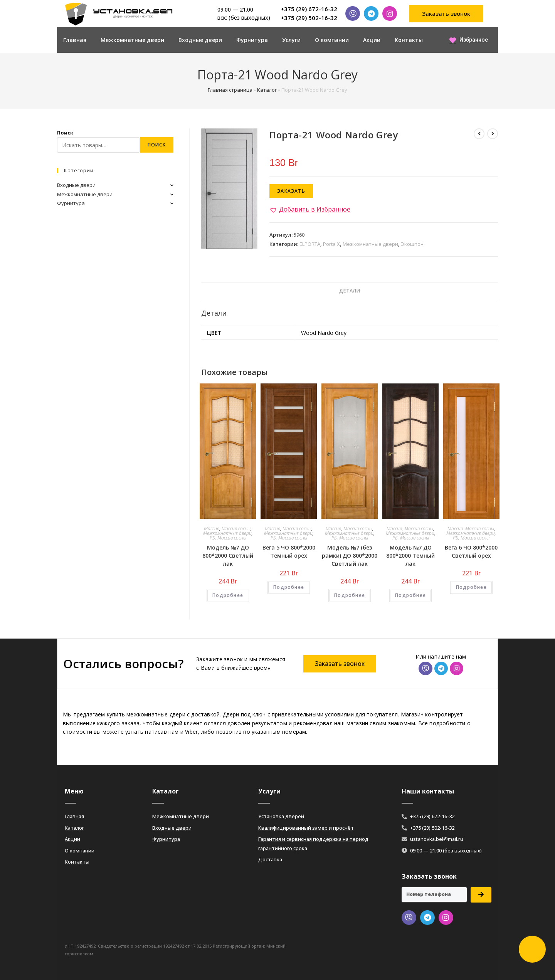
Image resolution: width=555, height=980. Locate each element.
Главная (75, 40)
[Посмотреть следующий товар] (493, 134)
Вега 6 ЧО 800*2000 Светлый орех (471, 551)
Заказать (291, 191)
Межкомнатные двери (132, 40)
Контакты (409, 40)
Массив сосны (236, 529)
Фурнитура (252, 40)
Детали (350, 291)
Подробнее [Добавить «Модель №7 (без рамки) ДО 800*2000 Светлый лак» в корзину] (350, 595)
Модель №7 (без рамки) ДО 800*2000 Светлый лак (350, 556)
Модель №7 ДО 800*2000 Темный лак (410, 556)
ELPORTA (310, 244)
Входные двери (200, 40)
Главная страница (230, 90)
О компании (332, 40)
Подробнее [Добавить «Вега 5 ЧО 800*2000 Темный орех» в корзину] (289, 587)
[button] (446, 14)
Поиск (65, 133)
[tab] (350, 291)
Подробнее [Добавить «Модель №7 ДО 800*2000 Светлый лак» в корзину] (228, 595)
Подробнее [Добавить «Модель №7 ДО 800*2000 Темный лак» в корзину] (410, 595)
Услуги (291, 40)
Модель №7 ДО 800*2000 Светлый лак (228, 556)
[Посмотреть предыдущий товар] (479, 134)
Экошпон (412, 244)
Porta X (331, 244)
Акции (372, 40)
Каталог (267, 90)
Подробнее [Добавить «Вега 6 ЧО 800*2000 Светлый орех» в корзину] (471, 587)
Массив (212, 529)
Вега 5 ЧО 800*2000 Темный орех (289, 551)
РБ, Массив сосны (228, 538)
